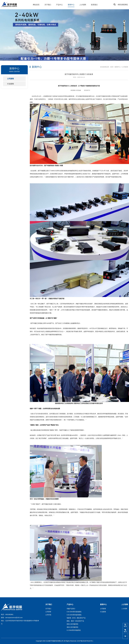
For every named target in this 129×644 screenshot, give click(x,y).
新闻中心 (71, 5)
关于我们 (48, 5)
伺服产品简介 (71, 609)
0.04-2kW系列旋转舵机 (74, 615)
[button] (63, 59)
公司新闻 (10, 79)
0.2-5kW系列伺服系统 (74, 630)
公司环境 (48, 615)
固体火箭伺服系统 (72, 624)
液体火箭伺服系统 (72, 627)
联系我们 (94, 5)
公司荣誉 (48, 612)
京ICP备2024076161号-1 (85, 641)
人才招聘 (83, 5)
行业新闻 (10, 84)
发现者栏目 (87, 90)
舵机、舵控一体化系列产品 (75, 621)
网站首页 (36, 5)
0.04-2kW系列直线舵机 (74, 612)
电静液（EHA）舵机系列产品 (76, 618)
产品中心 (59, 5)
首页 (112, 67)
